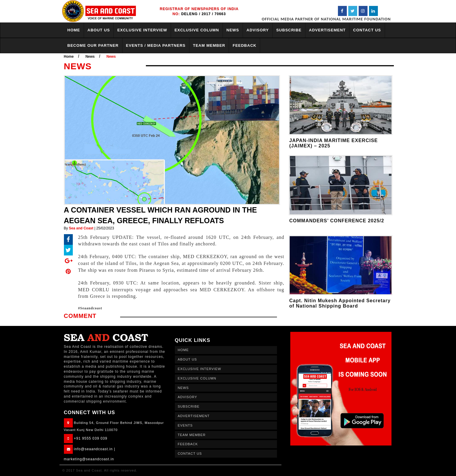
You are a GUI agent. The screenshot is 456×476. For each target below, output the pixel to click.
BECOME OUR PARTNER (93, 45)
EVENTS (185, 425)
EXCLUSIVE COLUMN (197, 30)
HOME (74, 30)
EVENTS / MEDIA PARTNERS (156, 45)
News (90, 57)
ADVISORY (258, 30)
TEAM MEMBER (209, 45)
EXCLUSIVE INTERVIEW (142, 30)
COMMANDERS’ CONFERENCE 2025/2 (337, 221)
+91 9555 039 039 (91, 438)
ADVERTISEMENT (327, 30)
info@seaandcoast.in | (95, 449)
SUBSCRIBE (289, 30)
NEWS (233, 30)
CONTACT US (367, 30)
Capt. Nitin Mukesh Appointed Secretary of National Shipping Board (340, 303)
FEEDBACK (244, 45)
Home (69, 57)
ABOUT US (99, 30)
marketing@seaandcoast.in (89, 459)
